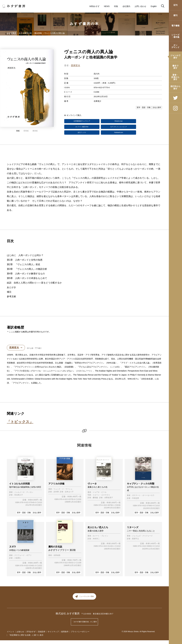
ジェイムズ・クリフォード (142, 540)
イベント (11, 635)
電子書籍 (175, 26)
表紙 (18, 131)
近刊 (175, 5)
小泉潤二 (18, 562)
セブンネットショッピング (118, 129)
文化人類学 (37, 516)
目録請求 (42, 635)
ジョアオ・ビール (100, 496)
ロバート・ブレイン (100, 540)
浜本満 (56, 495)
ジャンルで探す (175, 56)
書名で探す (175, 67)
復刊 (175, 15)
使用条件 (65, 635)
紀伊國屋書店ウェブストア (82, 122)
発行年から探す (175, 87)
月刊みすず (31, 635)
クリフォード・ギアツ (23, 559)
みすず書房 (12, 33)
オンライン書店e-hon (82, 129)
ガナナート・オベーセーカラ (143, 499)
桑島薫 (95, 501)
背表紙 (26, 131)
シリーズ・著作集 (175, 36)
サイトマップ (53, 635)
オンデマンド (175, 46)
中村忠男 (135, 502)
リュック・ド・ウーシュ (63, 493)
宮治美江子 (19, 499)
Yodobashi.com (118, 136)
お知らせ (20, 635)
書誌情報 (38, 33)
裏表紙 (35, 131)
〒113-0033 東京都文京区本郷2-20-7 (97, 619)
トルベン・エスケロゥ (101, 499)
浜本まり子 (69, 495)
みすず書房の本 (84, 24)
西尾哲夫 (76, 65)
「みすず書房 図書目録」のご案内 (84, 626)
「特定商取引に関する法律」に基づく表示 (26, 639)
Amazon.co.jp (119, 122)
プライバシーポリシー (80, 635)
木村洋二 (96, 543)
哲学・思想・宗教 (24, 516)
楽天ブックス (82, 136)
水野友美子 (109, 501)
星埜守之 (135, 543)
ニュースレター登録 (84, 601)
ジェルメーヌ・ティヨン (24, 496)
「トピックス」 (20, 425)
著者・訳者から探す (175, 77)
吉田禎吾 (57, 559)
